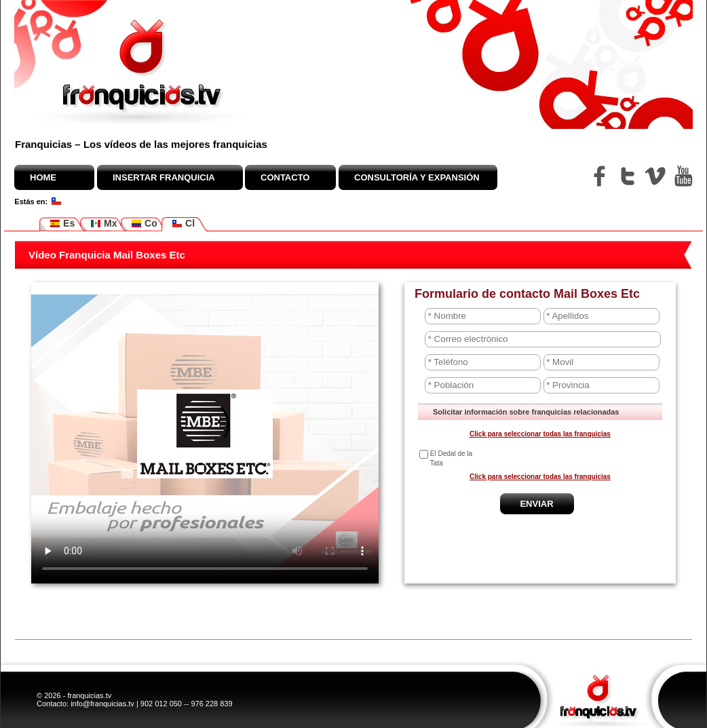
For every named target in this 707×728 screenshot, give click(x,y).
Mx (103, 224)
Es (62, 224)
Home (43, 177)
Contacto (285, 177)
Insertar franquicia (164, 177)
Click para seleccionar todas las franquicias (540, 434)
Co (144, 224)
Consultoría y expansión (417, 177)
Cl (183, 224)
